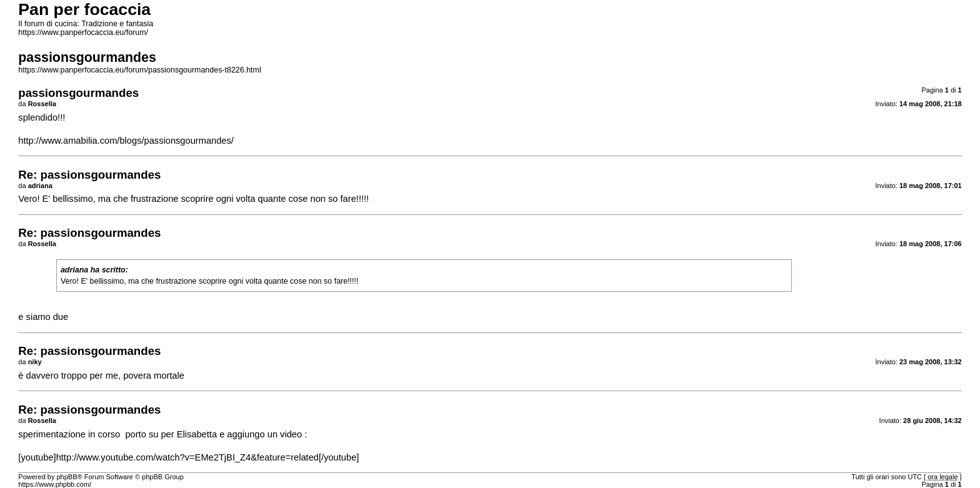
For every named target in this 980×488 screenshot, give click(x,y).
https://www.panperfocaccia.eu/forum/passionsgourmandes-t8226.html (139, 70)
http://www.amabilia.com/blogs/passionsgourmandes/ (126, 141)
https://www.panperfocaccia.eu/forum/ (83, 32)
